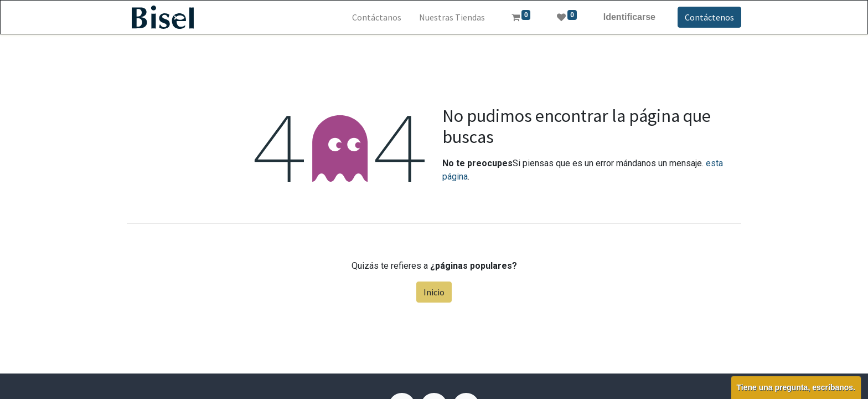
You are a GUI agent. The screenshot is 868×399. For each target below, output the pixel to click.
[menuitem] (377, 17)
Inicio (434, 292)
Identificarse (629, 17)
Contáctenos (709, 17)
